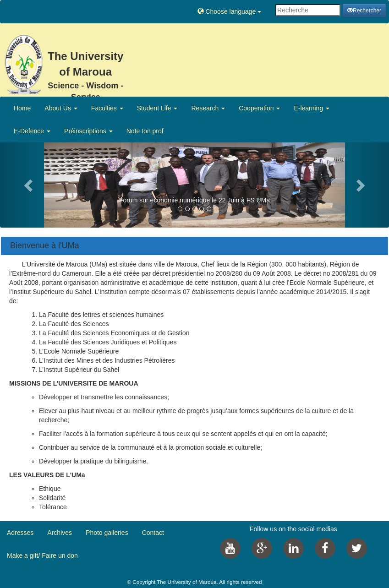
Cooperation (259, 108)
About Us (61, 108)
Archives (60, 533)
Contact (153, 533)
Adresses (20, 533)
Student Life (157, 108)
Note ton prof (145, 131)
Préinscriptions (88, 131)
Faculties (107, 108)
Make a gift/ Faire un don (42, 555)
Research (208, 108)
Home (22, 108)
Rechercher (364, 11)
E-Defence (32, 131)
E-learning (312, 108)
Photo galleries (107, 533)
